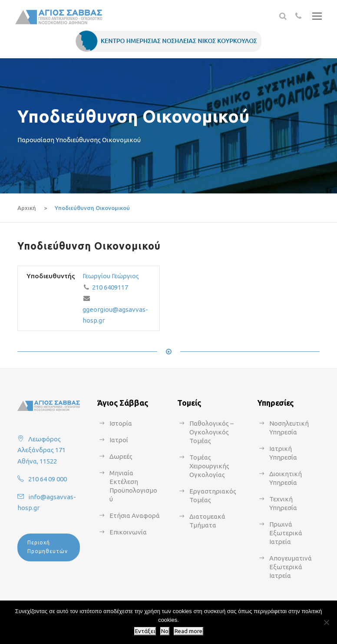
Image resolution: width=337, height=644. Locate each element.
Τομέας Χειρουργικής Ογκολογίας (209, 466)
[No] (326, 622)
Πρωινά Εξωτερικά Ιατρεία (286, 533)
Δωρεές (121, 456)
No (165, 631)
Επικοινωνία (128, 532)
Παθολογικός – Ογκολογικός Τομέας (211, 432)
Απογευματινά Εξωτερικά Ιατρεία (291, 567)
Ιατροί (119, 440)
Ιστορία (121, 423)
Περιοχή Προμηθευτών (48, 547)
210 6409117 (110, 287)
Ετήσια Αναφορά (135, 516)
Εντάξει (145, 631)
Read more (188, 631)
